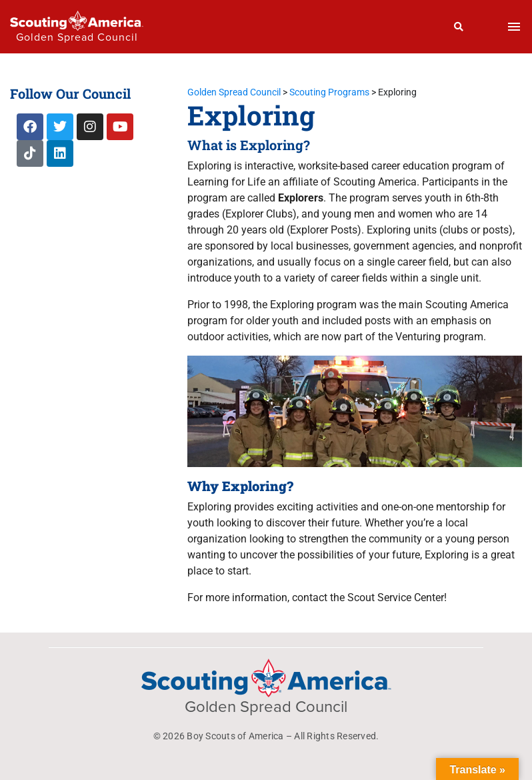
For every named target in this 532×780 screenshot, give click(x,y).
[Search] (459, 27)
